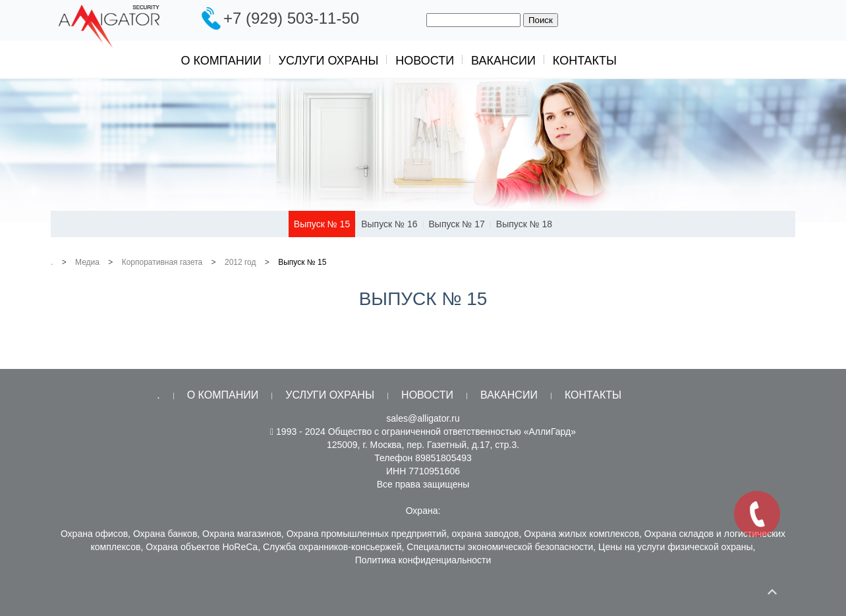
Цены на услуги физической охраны (676, 547)
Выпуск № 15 (322, 224)
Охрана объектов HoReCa (202, 547)
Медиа (87, 262)
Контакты (585, 61)
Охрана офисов (94, 534)
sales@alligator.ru (423, 418)
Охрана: (423, 511)
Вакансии (503, 61)
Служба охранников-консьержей (332, 547)
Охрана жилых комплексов (581, 534)
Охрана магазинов (242, 534)
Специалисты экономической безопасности (500, 547)
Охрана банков (165, 534)
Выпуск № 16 (389, 224)
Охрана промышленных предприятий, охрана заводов (403, 534)
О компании (221, 61)
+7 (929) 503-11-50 (291, 18)
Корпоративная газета (162, 262)
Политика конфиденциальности (423, 560)
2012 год (240, 262)
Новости (425, 61)
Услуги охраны (329, 61)
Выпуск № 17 (457, 224)
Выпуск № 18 (524, 224)
